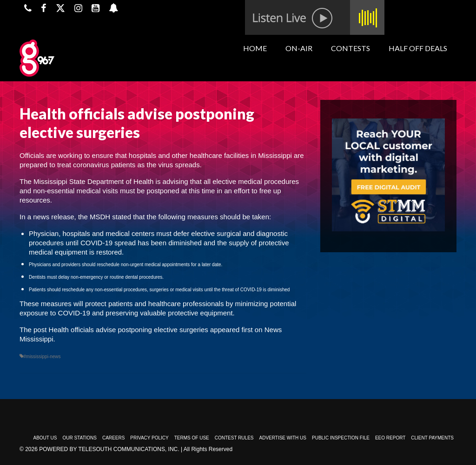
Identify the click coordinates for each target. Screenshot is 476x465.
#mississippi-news (42, 357)
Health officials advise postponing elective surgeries (129, 330)
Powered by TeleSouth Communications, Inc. (109, 449)
